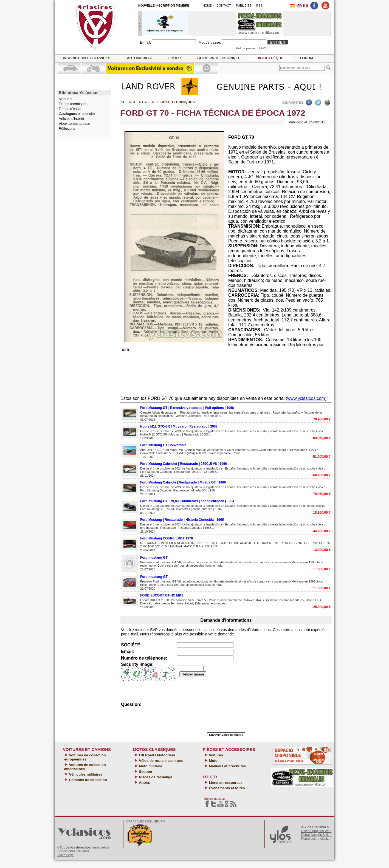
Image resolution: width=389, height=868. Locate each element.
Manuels (65, 99)
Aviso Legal (66, 863)
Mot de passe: (210, 42)
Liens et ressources (225, 791)
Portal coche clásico (316, 847)
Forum (306, 58)
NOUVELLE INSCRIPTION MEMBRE (164, 5)
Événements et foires (226, 796)
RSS (259, 5)
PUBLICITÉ (244, 5)
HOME (207, 5)
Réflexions (67, 128)
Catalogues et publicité (77, 114)
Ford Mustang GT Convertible (163, 445)
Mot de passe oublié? (251, 48)
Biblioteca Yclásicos (79, 93)
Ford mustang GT (154, 558)
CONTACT (224, 5)
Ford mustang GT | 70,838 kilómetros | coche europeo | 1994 (187, 501)
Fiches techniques (73, 104)
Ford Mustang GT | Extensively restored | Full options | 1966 (187, 408)
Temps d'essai (70, 109)
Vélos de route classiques (160, 769)
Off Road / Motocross (157, 763)
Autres (144, 791)
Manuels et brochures (227, 774)
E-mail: (145, 42)
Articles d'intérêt (71, 119)
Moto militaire (150, 774)
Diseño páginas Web (316, 839)
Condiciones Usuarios (73, 859)
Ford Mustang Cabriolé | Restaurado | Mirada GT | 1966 (183, 482)
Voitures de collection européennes (85, 765)
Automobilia (139, 58)
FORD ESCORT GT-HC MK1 (162, 595)
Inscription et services (87, 58)
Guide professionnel (219, 58)
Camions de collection (88, 788)
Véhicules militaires (85, 783)
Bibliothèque (270, 58)
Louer (175, 58)
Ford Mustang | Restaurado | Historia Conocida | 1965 (182, 520)
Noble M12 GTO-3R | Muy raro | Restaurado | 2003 (179, 426)
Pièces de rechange (155, 785)
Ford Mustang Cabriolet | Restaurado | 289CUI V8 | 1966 (184, 464)
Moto (213, 769)
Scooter (145, 780)
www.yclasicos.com (306, 398)
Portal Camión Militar (316, 843)
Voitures (215, 763)
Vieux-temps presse (74, 124)
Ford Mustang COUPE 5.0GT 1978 (167, 538)
